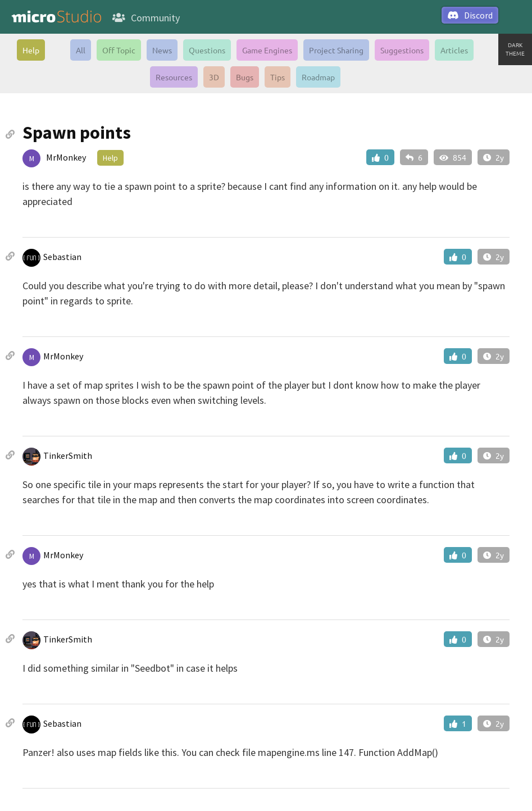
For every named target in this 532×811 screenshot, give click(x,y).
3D (214, 77)
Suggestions (402, 50)
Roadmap (318, 77)
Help (31, 50)
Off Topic (119, 50)
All (81, 50)
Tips (278, 77)
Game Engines (267, 50)
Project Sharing (336, 50)
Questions (207, 50)
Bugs (245, 77)
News (162, 50)
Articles (454, 50)
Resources (174, 77)
